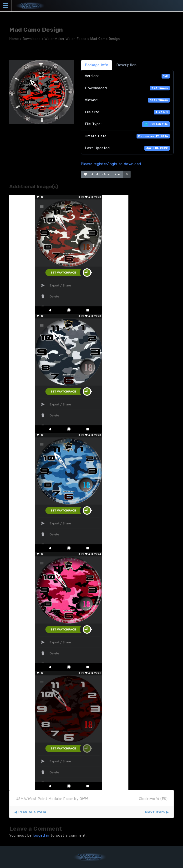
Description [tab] (127, 65)
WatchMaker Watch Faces (65, 39)
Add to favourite (102, 174)
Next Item (155, 812)
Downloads (32, 39)
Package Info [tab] (97, 65)
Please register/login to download (111, 164)
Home (14, 39)
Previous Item (32, 812)
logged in (41, 835)
